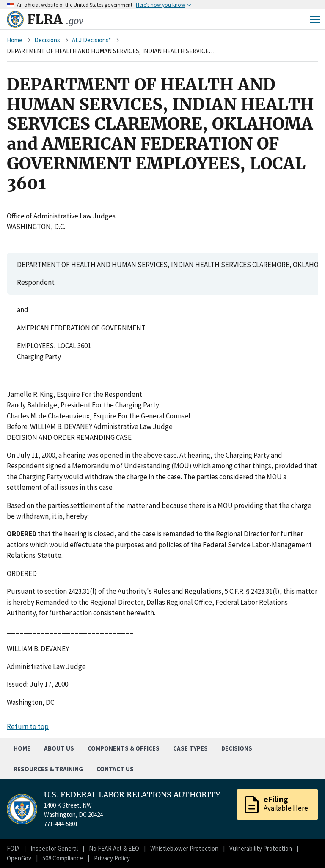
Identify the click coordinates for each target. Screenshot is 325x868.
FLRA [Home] (55, 19)
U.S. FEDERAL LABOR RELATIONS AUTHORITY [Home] (132, 795)
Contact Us (115, 769)
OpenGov (19, 858)
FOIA (13, 848)
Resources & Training (48, 769)
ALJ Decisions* (91, 40)
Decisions (47, 40)
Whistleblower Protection (184, 848)
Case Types (190, 748)
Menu (315, 19)
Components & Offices (124, 748)
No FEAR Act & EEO (114, 848)
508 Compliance (63, 858)
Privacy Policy (112, 858)
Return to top (28, 726)
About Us (59, 748)
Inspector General (54, 848)
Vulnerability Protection (261, 848)
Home (15, 40)
